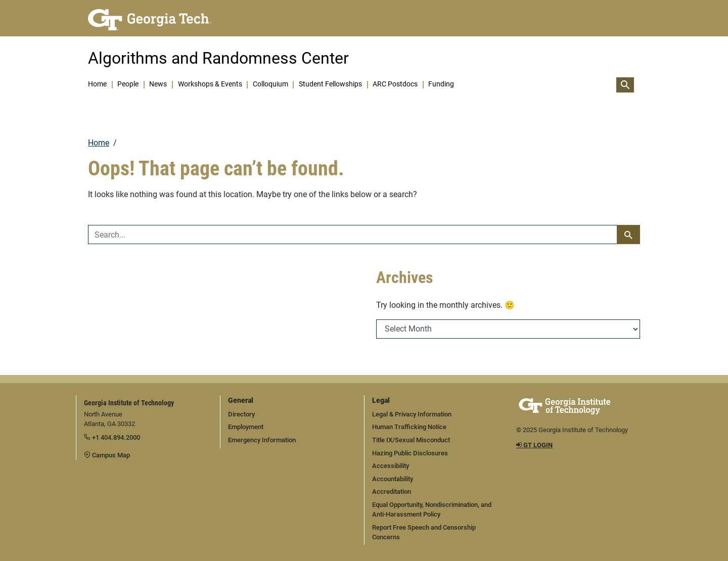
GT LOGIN (534, 445)
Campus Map (107, 455)
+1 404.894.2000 (112, 437)
